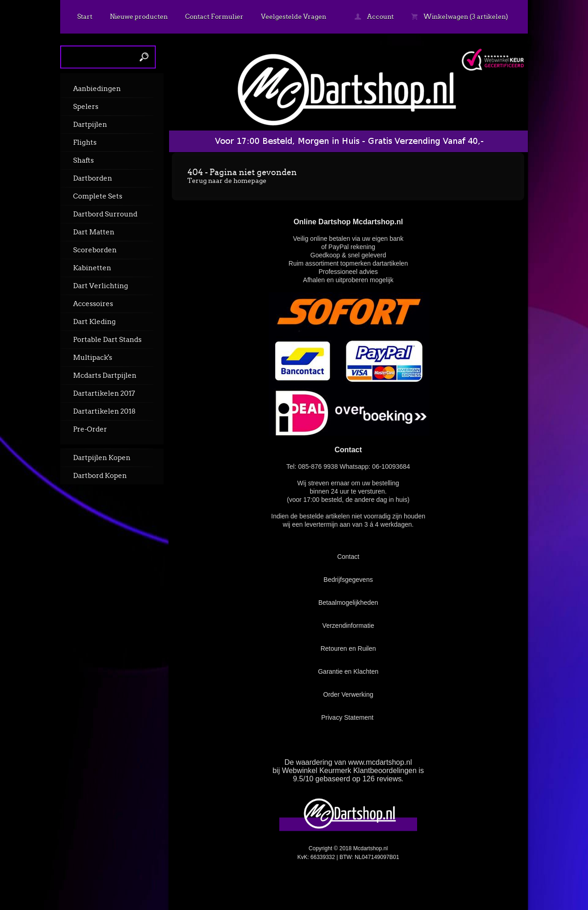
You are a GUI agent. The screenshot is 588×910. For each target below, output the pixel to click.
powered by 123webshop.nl (470, 881)
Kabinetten (92, 268)
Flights (85, 142)
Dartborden (93, 178)
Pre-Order (90, 429)
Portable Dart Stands (107, 340)
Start (85, 17)
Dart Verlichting (101, 286)
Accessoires (93, 304)
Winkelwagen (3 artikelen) (460, 17)
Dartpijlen (90, 125)
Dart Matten (94, 232)
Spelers (86, 107)
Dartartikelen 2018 (104, 411)
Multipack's (93, 358)
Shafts (83, 160)
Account (374, 17)
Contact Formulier (214, 17)
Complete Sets (98, 196)
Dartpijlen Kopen (102, 458)
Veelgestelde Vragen (294, 17)
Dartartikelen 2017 (104, 393)
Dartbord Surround (105, 214)
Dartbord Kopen (100, 476)
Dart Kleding (94, 322)
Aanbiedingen (97, 89)
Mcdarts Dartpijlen (105, 375)
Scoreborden (95, 250)
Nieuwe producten (139, 17)
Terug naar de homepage (227, 181)
